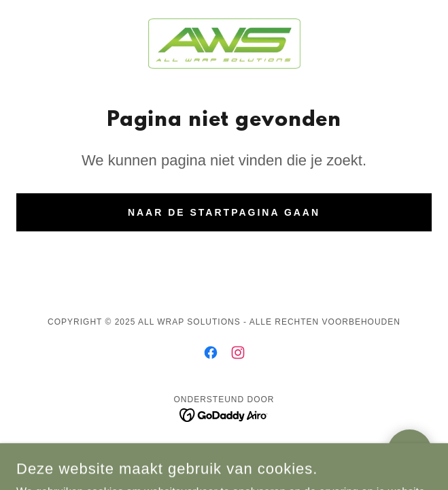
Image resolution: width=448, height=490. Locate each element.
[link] (224, 44)
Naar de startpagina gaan (224, 212)
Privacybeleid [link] (224, 452)
